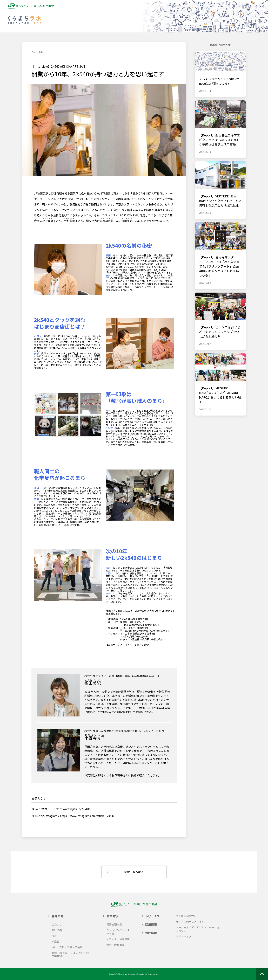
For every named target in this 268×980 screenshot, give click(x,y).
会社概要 (57, 930)
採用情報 (151, 924)
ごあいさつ (58, 924)
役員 (54, 936)
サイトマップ (184, 936)
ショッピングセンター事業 (118, 932)
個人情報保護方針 (186, 916)
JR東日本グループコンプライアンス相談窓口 (71, 954)
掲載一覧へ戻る (134, 872)
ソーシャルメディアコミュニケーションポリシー (198, 929)
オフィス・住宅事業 (118, 939)
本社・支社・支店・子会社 (67, 947)
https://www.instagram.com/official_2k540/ (88, 816)
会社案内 (57, 916)
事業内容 (112, 916)
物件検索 (151, 933)
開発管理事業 (114, 924)
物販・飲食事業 (115, 945)
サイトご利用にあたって (190, 922)
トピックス (152, 916)
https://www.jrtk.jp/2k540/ (73, 809)
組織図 (55, 941)
